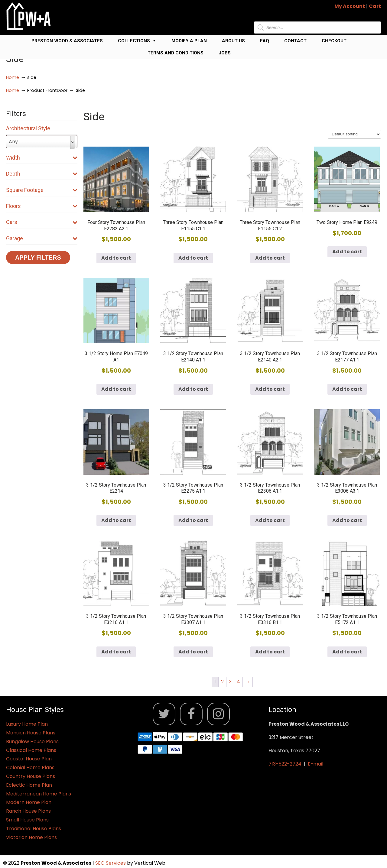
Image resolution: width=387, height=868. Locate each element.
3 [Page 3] (230, 682)
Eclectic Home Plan (29, 785)
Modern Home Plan (29, 802)
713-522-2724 (285, 764)
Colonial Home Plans (30, 768)
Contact (295, 41)
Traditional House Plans (34, 829)
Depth (42, 174)
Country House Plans (31, 776)
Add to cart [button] (116, 258)
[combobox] (42, 142)
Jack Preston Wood (29, 16)
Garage (42, 238)
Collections (137, 41)
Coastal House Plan (29, 759)
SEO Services (111, 863)
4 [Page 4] (238, 682)
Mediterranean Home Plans (39, 794)
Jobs (225, 53)
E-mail (315, 764)
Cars (42, 222)
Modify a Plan (189, 41)
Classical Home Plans (31, 750)
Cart (375, 6)
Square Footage (42, 190)
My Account (350, 6)
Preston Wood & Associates (67, 41)
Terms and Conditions (176, 53)
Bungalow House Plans (32, 742)
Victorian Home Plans (31, 837)
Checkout (334, 41)
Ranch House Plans (28, 811)
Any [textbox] (13, 142)
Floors (42, 206)
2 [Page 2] (222, 682)
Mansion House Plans (31, 733)
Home (13, 77)
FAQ (265, 41)
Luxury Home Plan (27, 724)
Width (42, 158)
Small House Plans (27, 820)
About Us (233, 41)
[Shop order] (354, 134)
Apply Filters (38, 257)
